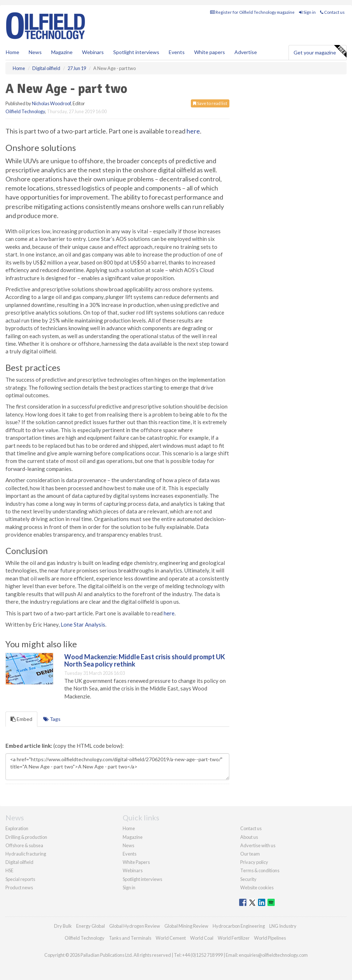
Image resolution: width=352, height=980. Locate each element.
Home (13, 52)
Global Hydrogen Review (135, 926)
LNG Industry (283, 926)
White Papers (136, 862)
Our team (250, 854)
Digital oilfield (19, 862)
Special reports (20, 879)
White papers (210, 52)
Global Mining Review (186, 926)
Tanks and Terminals (130, 938)
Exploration (17, 828)
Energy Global (91, 926)
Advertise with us (258, 845)
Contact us (332, 12)
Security (248, 879)
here (193, 131)
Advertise (246, 52)
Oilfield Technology (25, 111)
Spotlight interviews (136, 52)
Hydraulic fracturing (26, 854)
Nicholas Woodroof (51, 103)
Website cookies (257, 887)
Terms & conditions (260, 870)
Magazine (62, 52)
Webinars (93, 52)
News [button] (35, 52)
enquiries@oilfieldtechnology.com (273, 955)
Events (177, 52)
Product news (19, 887)
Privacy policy (254, 862)
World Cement (171, 938)
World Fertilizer (234, 938)
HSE (9, 870)
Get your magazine (320, 52)
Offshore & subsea (24, 845)
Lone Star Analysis (83, 624)
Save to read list (210, 103)
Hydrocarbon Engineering (239, 926)
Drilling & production (26, 837)
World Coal (202, 938)
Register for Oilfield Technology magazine (252, 12)
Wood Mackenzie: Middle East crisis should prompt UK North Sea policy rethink (145, 660)
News (128, 845)
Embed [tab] (21, 719)
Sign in (307, 12)
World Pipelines (270, 938)
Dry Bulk (63, 926)
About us (249, 837)
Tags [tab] (52, 719)
